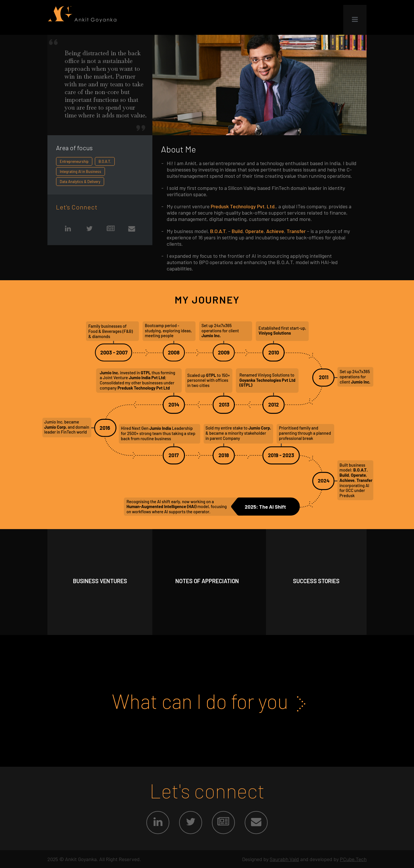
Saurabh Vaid (284, 859)
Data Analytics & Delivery (80, 182)
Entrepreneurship (74, 161)
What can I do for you (207, 701)
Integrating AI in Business (80, 171)
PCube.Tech (353, 859)
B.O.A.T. (105, 161)
